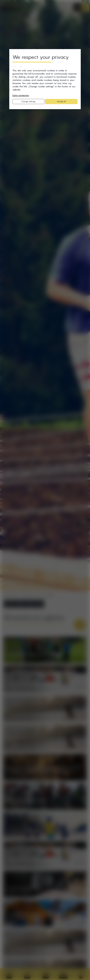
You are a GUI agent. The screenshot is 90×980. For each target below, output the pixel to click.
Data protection (21, 95)
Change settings (28, 101)
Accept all (61, 101)
